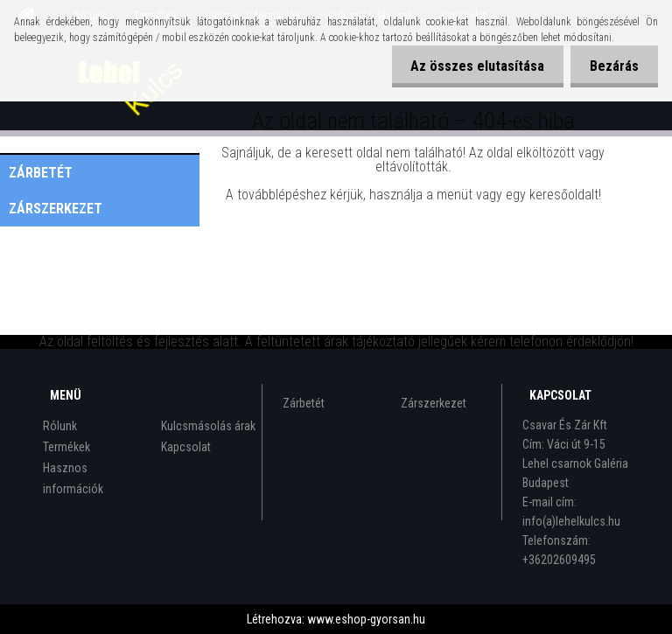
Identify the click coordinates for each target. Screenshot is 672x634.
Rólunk (60, 426)
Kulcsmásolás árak (208, 426)
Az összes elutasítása (469, 66)
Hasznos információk (73, 478)
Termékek (66, 447)
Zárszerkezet (56, 209)
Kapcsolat (186, 447)
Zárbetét (41, 173)
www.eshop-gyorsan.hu (366, 619)
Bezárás (612, 66)
